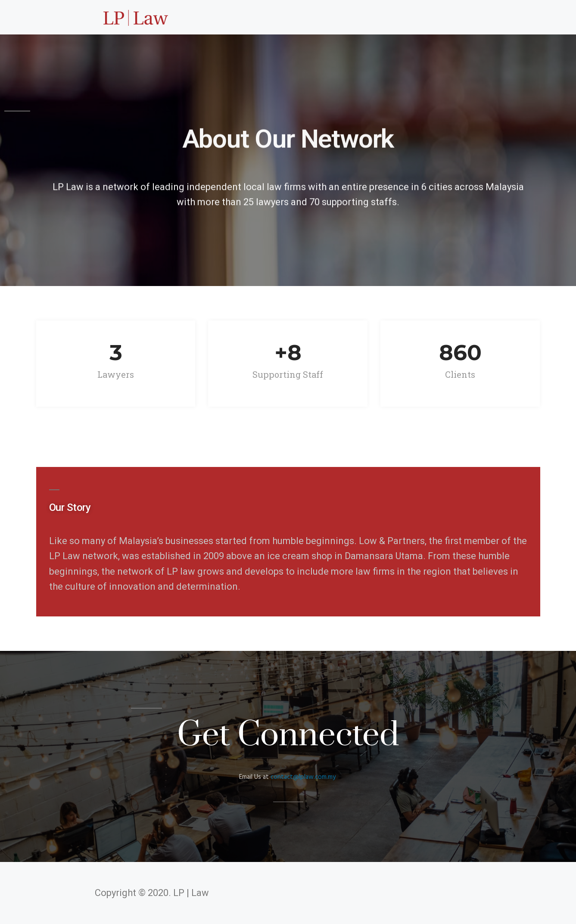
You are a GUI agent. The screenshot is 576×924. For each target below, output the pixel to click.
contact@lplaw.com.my (303, 777)
